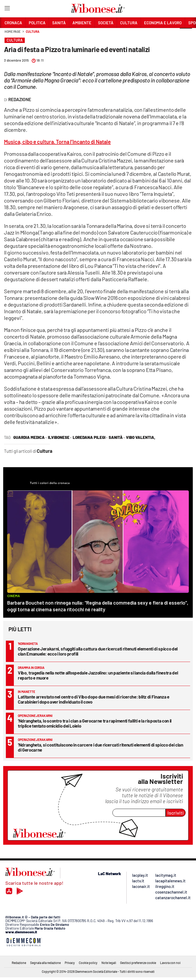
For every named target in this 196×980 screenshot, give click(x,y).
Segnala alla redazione (45, 963)
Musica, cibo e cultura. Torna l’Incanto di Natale (57, 142)
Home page (13, 31)
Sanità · (117, 437)
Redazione (19, 963)
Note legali (109, 963)
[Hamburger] (7, 9)
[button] (186, 34)
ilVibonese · (60, 437)
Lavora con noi (170, 963)
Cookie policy (88, 963)
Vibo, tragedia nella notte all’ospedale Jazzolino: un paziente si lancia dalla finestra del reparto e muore (98, 675)
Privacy (70, 963)
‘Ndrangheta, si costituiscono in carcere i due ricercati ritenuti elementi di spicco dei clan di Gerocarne (100, 747)
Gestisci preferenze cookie (138, 963)
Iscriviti (176, 813)
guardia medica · (30, 437)
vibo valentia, (141, 437)
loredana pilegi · (90, 437)
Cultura (32, 31)
